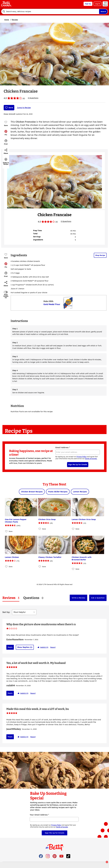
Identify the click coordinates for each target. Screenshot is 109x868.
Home (7, 20)
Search (103, 11)
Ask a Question (98, 598)
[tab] (11, 598)
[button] (6, 133)
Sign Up (88, 4)
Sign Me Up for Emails (78, 465)
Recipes (15, 20)
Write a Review (78, 598)
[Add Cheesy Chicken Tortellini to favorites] (40, 567)
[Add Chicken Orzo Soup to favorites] (40, 529)
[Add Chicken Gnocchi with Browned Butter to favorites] (73, 569)
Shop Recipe (100, 255)
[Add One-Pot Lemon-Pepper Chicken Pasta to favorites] (6, 531)
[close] (107, 862)
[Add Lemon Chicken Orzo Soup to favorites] (73, 529)
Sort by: (6, 612)
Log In (98, 4)
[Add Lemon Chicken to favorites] (6, 567)
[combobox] (50, 11)
